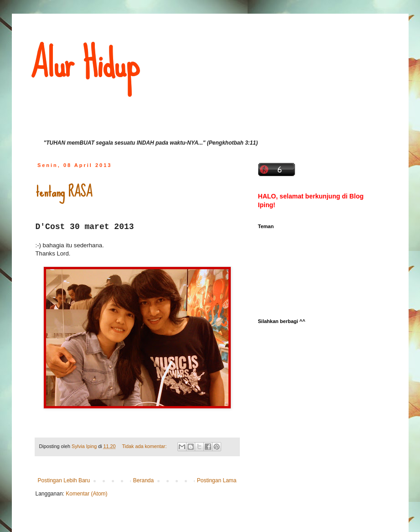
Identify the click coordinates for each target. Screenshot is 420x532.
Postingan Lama (217, 480)
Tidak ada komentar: (145, 446)
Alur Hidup (85, 64)
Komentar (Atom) (86, 494)
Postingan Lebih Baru (64, 480)
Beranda (143, 480)
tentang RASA (64, 192)
